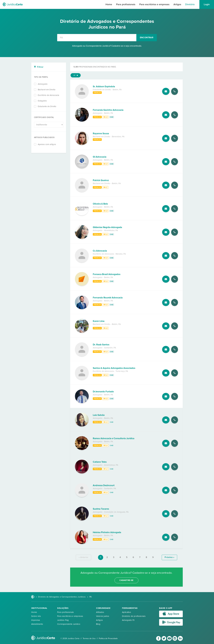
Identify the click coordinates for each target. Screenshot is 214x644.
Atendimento (37, 624)
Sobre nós (36, 616)
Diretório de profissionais (134, 616)
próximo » (169, 557)
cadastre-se (126, 580)
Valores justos (103, 616)
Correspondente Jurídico (69, 624)
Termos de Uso (89, 638)
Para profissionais (126, 4)
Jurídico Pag (63, 620)
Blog (98, 624)
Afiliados (100, 612)
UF (76, 75)
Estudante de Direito (47, 106)
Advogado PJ (128, 620)
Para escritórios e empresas (154, 4)
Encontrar (147, 38)
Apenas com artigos (47, 144)
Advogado (43, 84)
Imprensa (36, 620)
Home (109, 4)
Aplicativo (127, 612)
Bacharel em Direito (47, 90)
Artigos (177, 4)
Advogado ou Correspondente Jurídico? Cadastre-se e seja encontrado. (107, 46)
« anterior (83, 557)
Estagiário (42, 101)
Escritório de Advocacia (48, 95)
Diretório (190, 4)
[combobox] (97, 38)
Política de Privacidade (108, 638)
